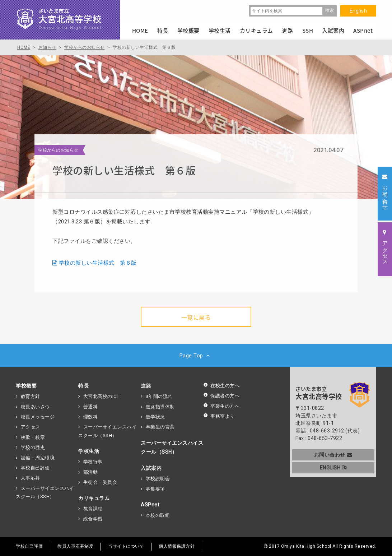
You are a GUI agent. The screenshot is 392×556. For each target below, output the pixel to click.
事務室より (219, 416)
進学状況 (155, 417)
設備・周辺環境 (38, 458)
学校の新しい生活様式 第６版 (98, 263)
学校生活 (89, 451)
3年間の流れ (159, 396)
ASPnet (150, 505)
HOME (140, 31)
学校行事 (93, 462)
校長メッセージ (38, 417)
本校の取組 (158, 515)
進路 (146, 386)
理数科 (91, 417)
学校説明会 (158, 479)
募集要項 (155, 489)
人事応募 (31, 478)
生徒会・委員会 (100, 482)
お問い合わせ (333, 455)
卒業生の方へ (221, 406)
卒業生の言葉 (160, 427)
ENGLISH (333, 468)
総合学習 (93, 519)
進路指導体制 (160, 407)
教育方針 (31, 396)
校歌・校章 (33, 437)
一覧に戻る (196, 317)
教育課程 (93, 509)
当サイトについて (126, 546)
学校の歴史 (33, 447)
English (358, 11)
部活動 (91, 472)
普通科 (91, 407)
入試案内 (151, 468)
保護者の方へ (221, 396)
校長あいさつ (35, 407)
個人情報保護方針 (177, 546)
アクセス (31, 427)
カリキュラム (94, 498)
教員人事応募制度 (75, 546)
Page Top (196, 356)
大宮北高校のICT (101, 396)
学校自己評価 (35, 468)
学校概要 (26, 386)
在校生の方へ (221, 386)
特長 (83, 386)
